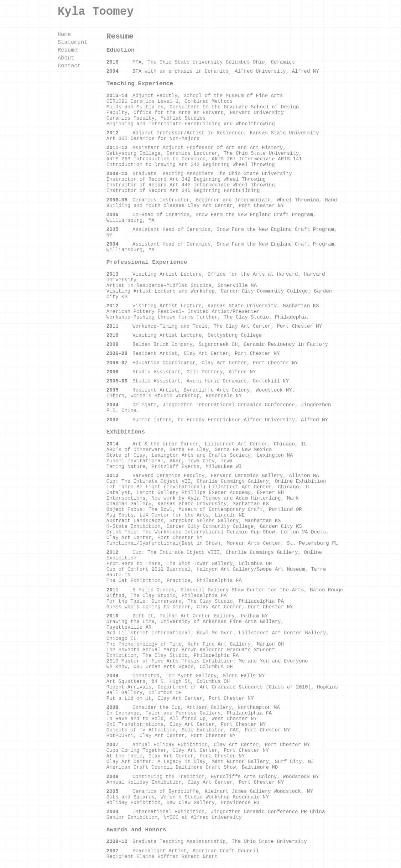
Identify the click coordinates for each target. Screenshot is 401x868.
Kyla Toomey (96, 12)
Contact (69, 66)
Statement (73, 42)
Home (64, 34)
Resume (68, 50)
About (66, 58)
